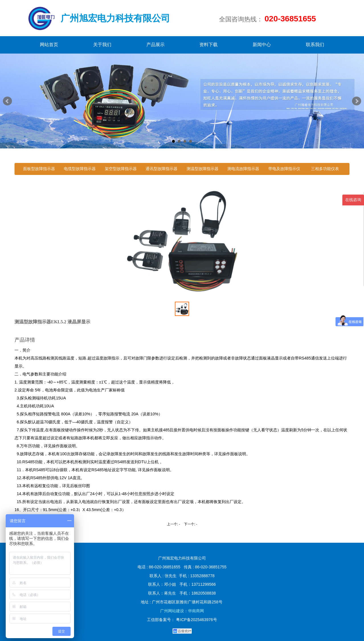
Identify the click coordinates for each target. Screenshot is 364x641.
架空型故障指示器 (121, 169)
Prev (7, 101)
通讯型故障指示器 (161, 169)
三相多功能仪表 (325, 169)
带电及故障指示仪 (284, 169)
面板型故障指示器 (39, 169)
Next (357, 101)
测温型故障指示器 (203, 169)
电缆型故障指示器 (80, 169)
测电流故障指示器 (243, 169)
